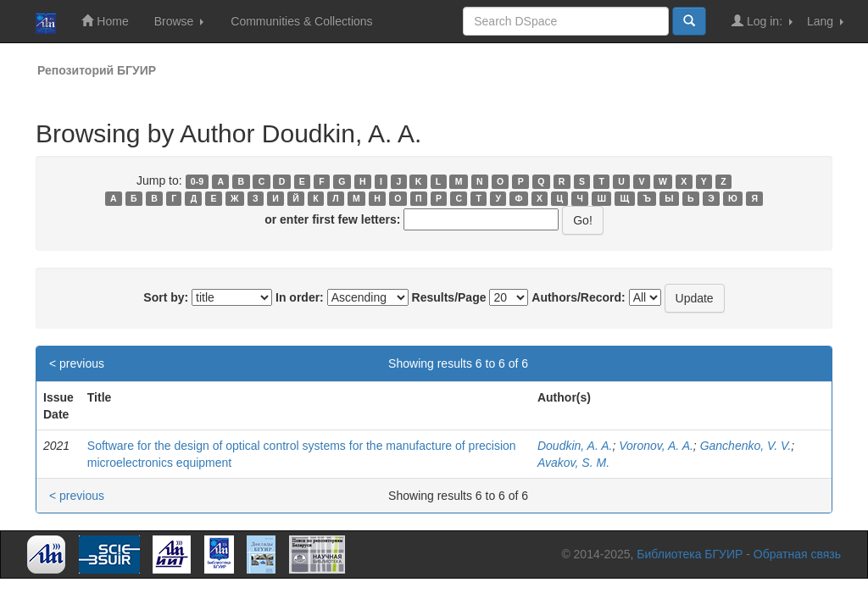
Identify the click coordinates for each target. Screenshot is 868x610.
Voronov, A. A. (656, 446)
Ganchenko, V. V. (746, 446)
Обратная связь (797, 554)
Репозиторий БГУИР (97, 70)
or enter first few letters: (332, 219)
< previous (77, 363)
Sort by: (166, 297)
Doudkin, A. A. (575, 446)
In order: (300, 297)
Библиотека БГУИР (690, 554)
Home (105, 21)
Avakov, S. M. (573, 463)
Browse (179, 21)
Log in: (762, 21)
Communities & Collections (301, 21)
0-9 (197, 181)
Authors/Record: (578, 297)
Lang (825, 21)
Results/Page (449, 297)
